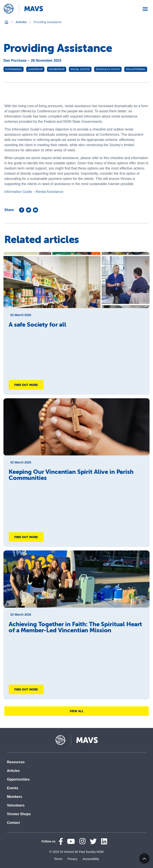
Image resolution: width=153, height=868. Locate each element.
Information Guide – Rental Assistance (34, 192)
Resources (16, 762)
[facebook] (22, 210)
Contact (13, 823)
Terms (58, 859)
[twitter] (29, 210)
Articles (21, 22)
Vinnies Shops (19, 814)
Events (13, 788)
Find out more (26, 385)
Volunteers (16, 805)
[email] (35, 210)
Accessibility (91, 859)
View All (77, 711)
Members (14, 797)
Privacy (72, 859)
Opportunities (18, 779)
